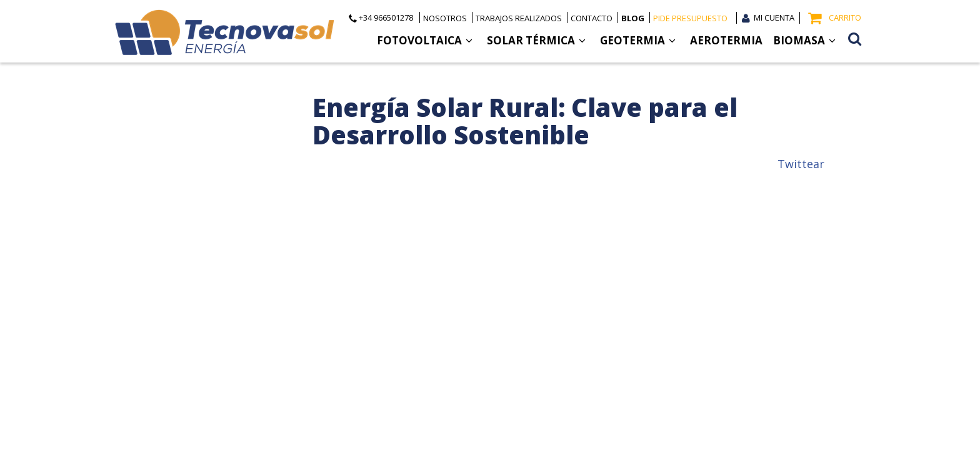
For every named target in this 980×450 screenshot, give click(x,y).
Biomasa (804, 41)
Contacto (592, 18)
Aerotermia (726, 41)
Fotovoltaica (425, 41)
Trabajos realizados (519, 18)
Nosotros (445, 18)
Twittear (801, 164)
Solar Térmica (536, 41)
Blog (633, 18)
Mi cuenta (774, 17)
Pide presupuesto (690, 18)
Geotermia (638, 41)
